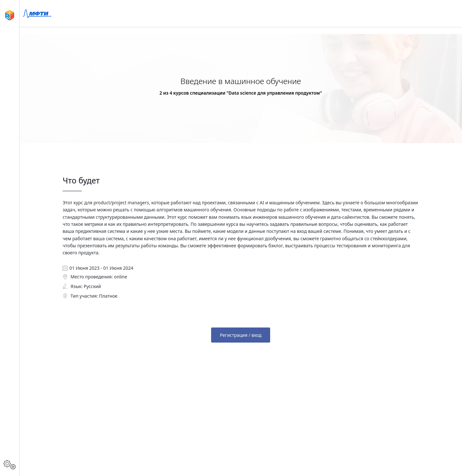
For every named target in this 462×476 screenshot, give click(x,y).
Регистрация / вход (241, 335)
